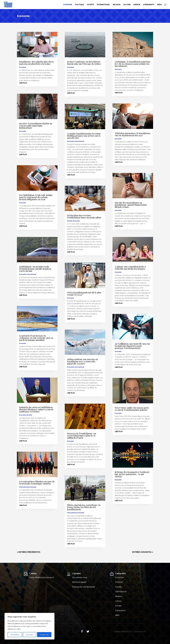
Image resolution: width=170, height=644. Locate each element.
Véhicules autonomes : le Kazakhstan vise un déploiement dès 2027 (133, 134)
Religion (117, 5)
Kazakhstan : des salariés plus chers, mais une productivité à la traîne (37, 63)
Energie (137, 5)
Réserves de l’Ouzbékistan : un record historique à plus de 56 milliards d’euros (82, 436)
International (103, 5)
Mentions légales (79, 582)
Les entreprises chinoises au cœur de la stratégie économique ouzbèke (37, 483)
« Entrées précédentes (29, 552)
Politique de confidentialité (83, 587)
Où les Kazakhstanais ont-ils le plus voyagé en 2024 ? (84, 294)
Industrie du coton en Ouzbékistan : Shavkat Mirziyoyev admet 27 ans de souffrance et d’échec (36, 409)
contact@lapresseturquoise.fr (42, 577)
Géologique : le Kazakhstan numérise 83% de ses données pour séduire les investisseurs (133, 64)
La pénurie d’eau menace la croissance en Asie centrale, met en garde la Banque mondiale (36, 338)
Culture (127, 5)
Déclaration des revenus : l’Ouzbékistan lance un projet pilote (84, 216)
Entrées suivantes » (143, 552)
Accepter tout (44, 635)
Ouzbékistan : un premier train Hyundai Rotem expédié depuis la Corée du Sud (35, 269)
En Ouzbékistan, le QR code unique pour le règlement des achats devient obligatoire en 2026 (36, 197)
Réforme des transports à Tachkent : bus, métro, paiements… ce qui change (132, 474)
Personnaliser (15, 635)
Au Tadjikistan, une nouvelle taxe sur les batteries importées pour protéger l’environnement (132, 346)
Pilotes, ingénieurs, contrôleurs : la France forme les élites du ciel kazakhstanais (84, 507)
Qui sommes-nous (80, 577)
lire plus (23, 83)
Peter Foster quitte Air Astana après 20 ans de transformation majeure (132, 409)
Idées (160, 5)
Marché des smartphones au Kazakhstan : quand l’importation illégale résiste (131, 205)
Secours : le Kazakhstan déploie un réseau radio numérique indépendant (36, 126)
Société (90, 5)
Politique (79, 5)
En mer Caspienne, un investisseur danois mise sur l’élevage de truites (84, 63)
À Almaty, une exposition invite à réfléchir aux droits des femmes (130, 268)
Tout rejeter (30, 635)
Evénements (149, 5)
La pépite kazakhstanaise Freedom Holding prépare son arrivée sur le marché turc (84, 136)
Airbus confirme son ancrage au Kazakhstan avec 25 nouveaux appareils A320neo (82, 361)
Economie (68, 5)
